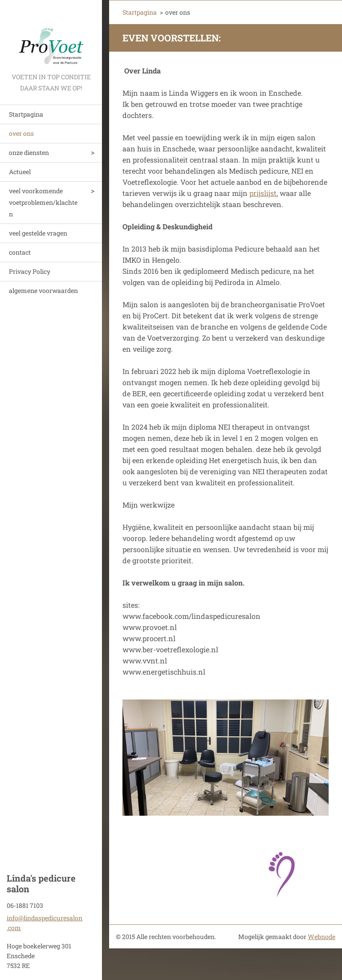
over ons (21, 133)
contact (20, 252)
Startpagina (26, 114)
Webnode (322, 937)
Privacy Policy (30, 271)
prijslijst (263, 193)
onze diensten (29, 152)
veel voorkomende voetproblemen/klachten (43, 202)
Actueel (20, 172)
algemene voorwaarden (43, 291)
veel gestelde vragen (38, 233)
